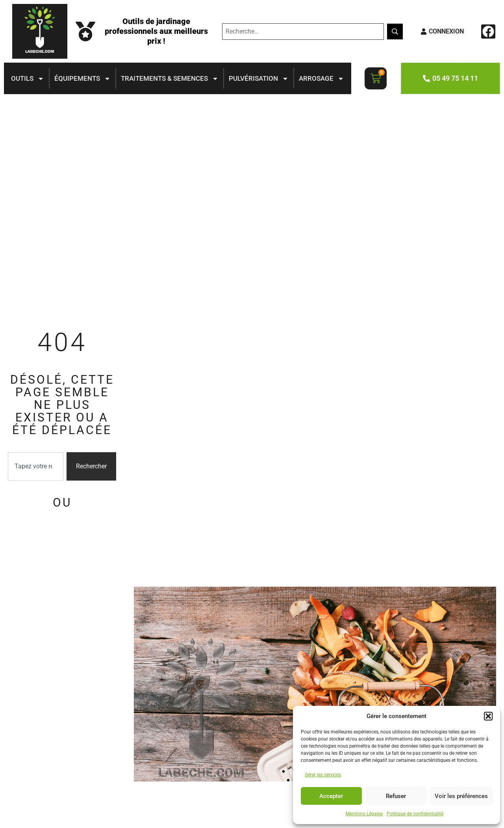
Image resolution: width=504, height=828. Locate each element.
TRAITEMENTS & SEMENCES (170, 79)
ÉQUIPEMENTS (82, 79)
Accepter (331, 796)
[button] (488, 716)
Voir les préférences (461, 796)
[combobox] (36, 466)
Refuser (396, 796)
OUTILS (28, 79)
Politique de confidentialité (415, 814)
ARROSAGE (321, 79)
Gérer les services (323, 775)
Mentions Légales (364, 814)
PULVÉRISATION (259, 79)
